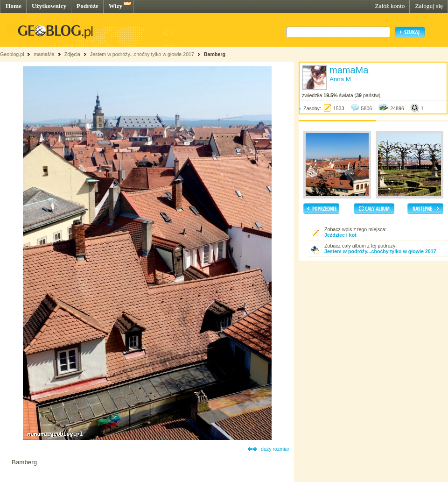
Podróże (87, 6)
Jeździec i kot (340, 235)
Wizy (115, 6)
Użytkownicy (49, 6)
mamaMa (44, 54)
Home (14, 6)
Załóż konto (390, 6)
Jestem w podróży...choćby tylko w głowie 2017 (142, 54)
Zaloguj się (429, 6)
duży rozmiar (275, 449)
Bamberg (215, 54)
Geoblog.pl (12, 54)
